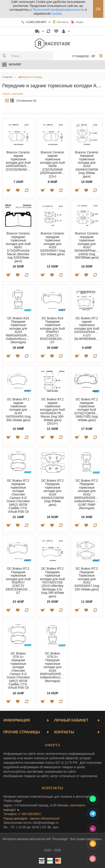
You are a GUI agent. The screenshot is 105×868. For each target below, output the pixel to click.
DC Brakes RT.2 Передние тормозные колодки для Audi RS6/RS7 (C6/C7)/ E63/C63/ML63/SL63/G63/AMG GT (19, 581)
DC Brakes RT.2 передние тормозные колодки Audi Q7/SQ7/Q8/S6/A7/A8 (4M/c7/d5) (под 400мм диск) (88, 410)
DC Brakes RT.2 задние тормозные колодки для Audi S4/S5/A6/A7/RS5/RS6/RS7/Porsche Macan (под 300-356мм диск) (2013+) (53, 411)
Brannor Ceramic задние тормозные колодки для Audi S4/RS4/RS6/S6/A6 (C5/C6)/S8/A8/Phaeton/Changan (19, 161)
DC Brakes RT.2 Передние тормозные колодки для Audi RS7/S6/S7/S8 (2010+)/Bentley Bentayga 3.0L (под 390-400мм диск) (52, 582)
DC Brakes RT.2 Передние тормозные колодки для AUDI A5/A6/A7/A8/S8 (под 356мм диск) (52, 493)
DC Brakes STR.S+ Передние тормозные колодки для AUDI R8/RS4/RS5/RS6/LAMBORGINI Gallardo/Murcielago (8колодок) (53, 667)
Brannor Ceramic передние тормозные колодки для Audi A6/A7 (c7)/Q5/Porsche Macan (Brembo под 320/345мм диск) (18, 247)
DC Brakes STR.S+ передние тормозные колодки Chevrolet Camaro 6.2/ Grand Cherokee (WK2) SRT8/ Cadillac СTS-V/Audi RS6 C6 (18, 671)
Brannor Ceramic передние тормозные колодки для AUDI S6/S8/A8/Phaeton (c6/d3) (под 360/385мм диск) (87, 245)
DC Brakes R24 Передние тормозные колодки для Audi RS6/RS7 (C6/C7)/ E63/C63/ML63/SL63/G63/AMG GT (53, 330)
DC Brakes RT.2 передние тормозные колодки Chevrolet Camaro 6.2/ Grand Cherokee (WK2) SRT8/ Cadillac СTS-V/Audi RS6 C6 (18, 496)
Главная (7, 77)
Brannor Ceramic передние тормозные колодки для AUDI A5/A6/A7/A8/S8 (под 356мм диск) (87, 164)
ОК (98, 9)
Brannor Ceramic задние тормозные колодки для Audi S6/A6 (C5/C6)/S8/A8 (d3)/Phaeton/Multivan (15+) (53, 164)
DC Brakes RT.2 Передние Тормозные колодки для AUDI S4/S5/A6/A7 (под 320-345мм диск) (87, 579)
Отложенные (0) (26, 101)
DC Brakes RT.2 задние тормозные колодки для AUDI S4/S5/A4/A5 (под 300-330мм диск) (18, 410)
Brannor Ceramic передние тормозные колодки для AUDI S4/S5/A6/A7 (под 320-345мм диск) (52, 244)
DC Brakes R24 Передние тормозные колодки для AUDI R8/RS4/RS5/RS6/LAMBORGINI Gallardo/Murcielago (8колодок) (19, 330)
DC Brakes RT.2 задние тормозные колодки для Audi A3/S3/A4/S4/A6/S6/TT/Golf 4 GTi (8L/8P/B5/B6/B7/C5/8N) (88, 328)
